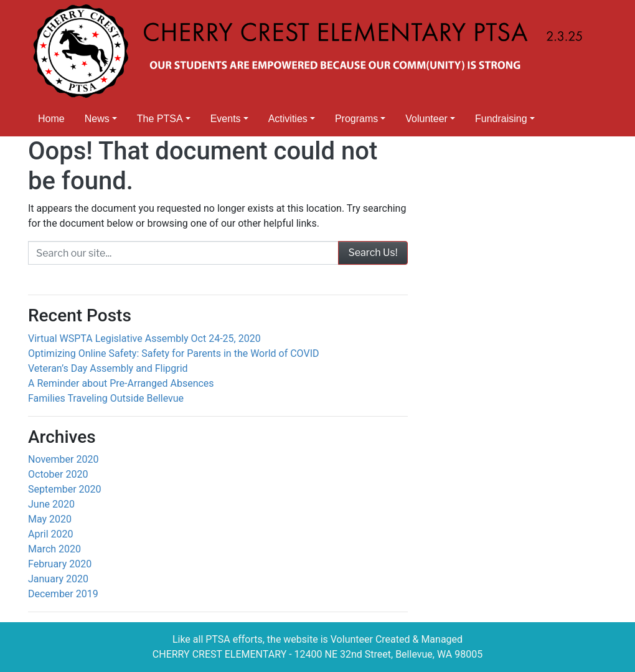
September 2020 (65, 489)
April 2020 (51, 534)
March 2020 (54, 549)
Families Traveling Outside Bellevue (106, 398)
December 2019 (63, 594)
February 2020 (60, 564)
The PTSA (160, 119)
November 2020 (63, 459)
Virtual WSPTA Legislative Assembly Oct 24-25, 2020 (144, 338)
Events (226, 119)
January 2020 (58, 579)
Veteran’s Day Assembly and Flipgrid (108, 368)
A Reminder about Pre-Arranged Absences (121, 383)
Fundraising (501, 119)
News (97, 119)
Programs (356, 119)
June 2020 (51, 504)
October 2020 (58, 474)
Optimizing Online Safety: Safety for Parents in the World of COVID (173, 353)
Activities (288, 119)
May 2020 (50, 519)
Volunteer (426, 119)
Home (51, 119)
